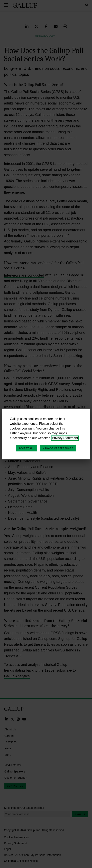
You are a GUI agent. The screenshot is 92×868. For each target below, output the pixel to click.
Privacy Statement (65, 438)
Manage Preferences (58, 448)
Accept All (26, 448)
